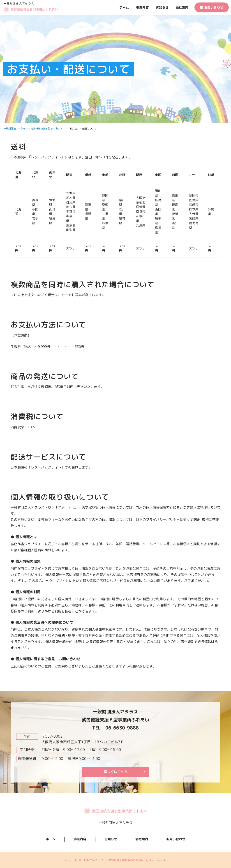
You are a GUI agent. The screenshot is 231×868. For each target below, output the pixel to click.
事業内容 (142, 7)
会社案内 (182, 7)
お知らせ (162, 7)
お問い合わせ (212, 7)
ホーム (124, 7)
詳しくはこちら (116, 792)
